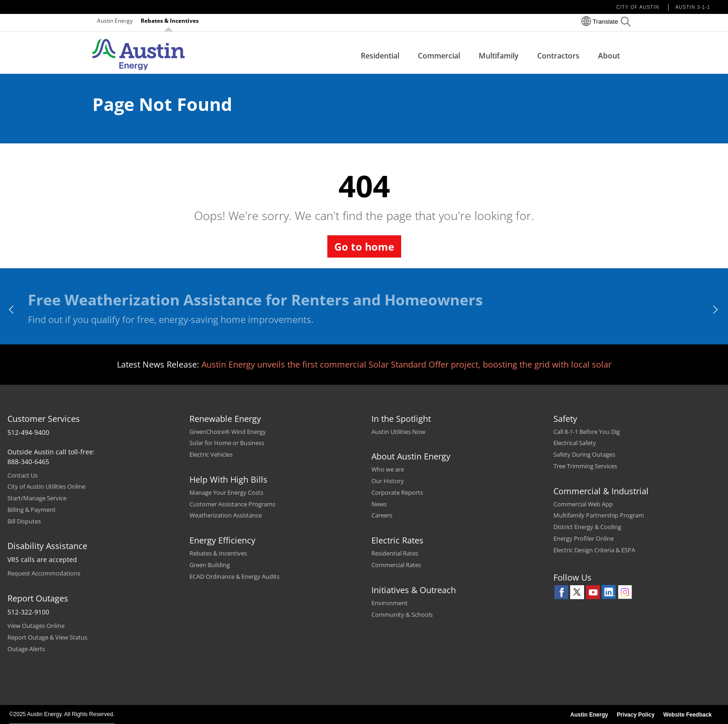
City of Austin (638, 7)
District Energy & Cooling (587, 527)
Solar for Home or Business (227, 443)
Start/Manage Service (37, 498)
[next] (716, 310)
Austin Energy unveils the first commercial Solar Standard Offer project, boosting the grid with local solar (406, 364)
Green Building (210, 565)
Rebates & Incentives (170, 21)
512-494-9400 (28, 432)
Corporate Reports (397, 492)
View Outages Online (36, 626)
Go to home (364, 246)
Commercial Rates (396, 565)
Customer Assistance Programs (232, 504)
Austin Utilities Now (398, 432)
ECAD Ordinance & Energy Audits (234, 576)
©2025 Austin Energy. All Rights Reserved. (62, 714)
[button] (626, 23)
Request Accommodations (44, 573)
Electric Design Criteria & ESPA (594, 550)
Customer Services (44, 419)
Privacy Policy (635, 715)
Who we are (388, 469)
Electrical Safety (575, 443)
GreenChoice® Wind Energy (228, 432)
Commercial (439, 56)
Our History (388, 481)
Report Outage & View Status (47, 637)
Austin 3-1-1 (693, 7)
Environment (390, 603)
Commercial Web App (583, 504)
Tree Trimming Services (585, 466)
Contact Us (23, 475)
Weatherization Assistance (226, 515)
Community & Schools (402, 614)
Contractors (558, 56)
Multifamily (499, 56)
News (379, 504)
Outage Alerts (26, 649)
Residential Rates (395, 553)
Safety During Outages (584, 454)
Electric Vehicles (211, 454)
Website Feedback (688, 715)
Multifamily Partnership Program (599, 515)
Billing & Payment (32, 510)
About (609, 56)
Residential (380, 56)
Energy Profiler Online (584, 538)
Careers (382, 515)
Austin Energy (115, 21)
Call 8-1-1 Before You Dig (587, 432)
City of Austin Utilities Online (46, 486)
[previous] (12, 310)
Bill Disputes (24, 521)
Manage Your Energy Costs (226, 492)
